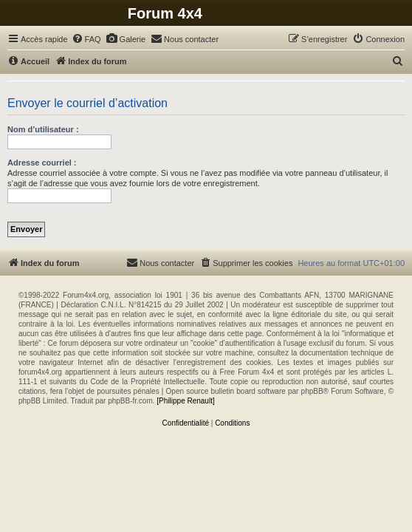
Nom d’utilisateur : (43, 129)
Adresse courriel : (42, 163)
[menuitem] (86, 39)
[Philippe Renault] (185, 401)
